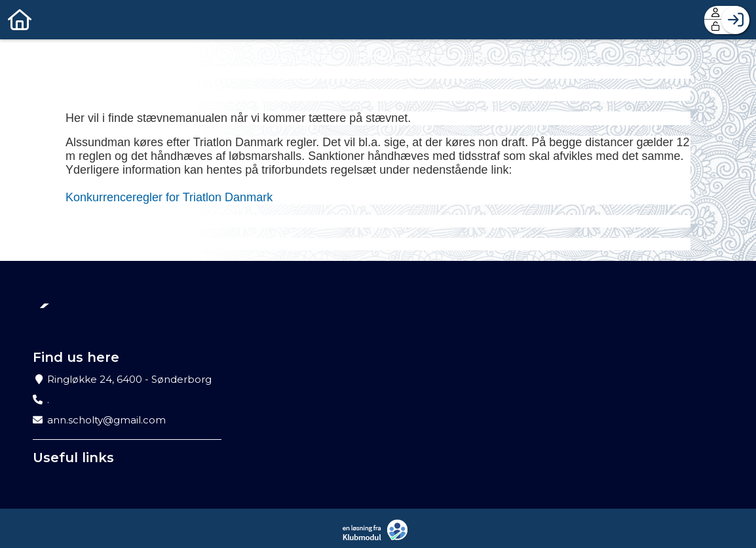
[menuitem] (20, 20)
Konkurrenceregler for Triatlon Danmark (169, 197)
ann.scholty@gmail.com (106, 420)
